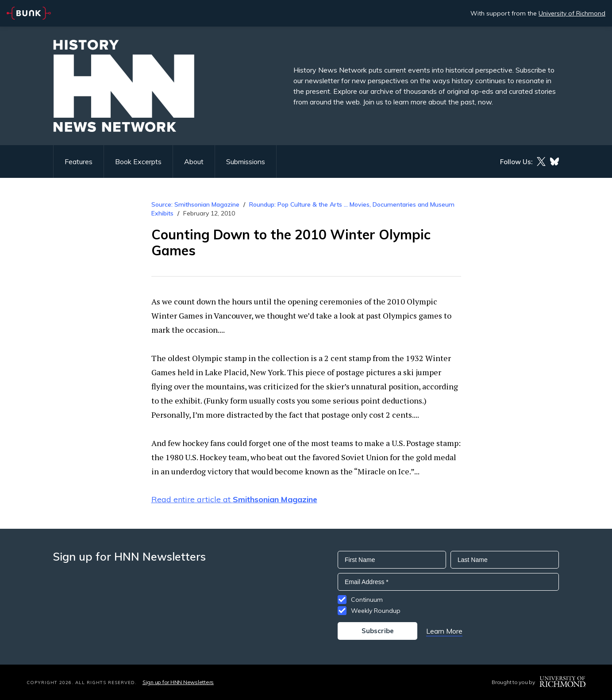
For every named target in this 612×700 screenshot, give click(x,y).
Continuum (367, 600)
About (194, 162)
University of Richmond (572, 13)
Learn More (444, 631)
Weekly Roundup (376, 611)
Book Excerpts (138, 162)
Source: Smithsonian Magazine (195, 204)
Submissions (246, 162)
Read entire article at (234, 499)
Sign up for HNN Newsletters (178, 682)
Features (79, 162)
